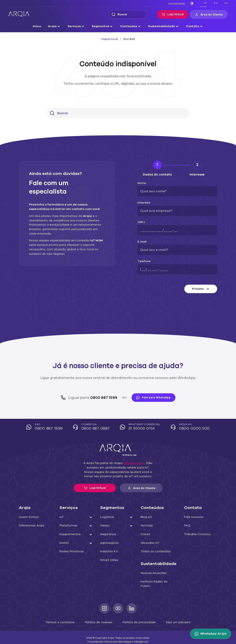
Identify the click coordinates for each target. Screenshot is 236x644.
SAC (47, 427)
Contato (188, 26)
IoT (62, 517)
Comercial (93, 427)
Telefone (143, 261)
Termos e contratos (64, 617)
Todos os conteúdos (155, 551)
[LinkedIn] (132, 604)
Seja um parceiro (173, 617)
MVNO (64, 543)
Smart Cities (109, 560)
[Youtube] (118, 604)
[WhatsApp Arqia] (211, 634)
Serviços (77, 26)
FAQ (187, 526)
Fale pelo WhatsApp (151, 398)
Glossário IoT (151, 543)
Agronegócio (109, 543)
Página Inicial (110, 39)
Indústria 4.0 (109, 551)
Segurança (108, 534)
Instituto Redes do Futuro (159, 582)
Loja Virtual (176, 14)
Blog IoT (148, 517)
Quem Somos (28, 517)
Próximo (201, 289)
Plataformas (68, 526)
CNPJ (141, 222)
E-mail (141, 242)
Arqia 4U (189, 427)
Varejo (105, 526)
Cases (146, 534)
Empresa (143, 203)
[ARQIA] (19, 14)
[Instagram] (104, 604)
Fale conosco (192, 517)
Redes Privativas (71, 551)
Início (42, 26)
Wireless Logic (132, 463)
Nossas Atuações (154, 573)
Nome (141, 183)
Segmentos (102, 26)
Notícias (148, 526)
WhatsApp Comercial (141, 427)
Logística (107, 517)
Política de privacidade (137, 617)
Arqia (56, 26)
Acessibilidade (178, 4)
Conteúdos (129, 26)
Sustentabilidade (160, 26)
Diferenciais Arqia (30, 526)
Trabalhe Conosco (196, 534)
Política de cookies (99, 617)
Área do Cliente (210, 15)
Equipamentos (69, 534)
